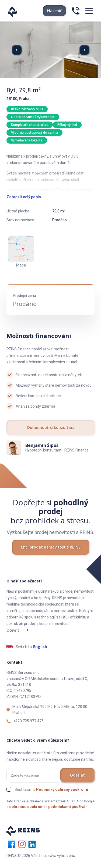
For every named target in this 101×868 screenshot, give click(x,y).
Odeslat (77, 775)
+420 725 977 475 (28, 721)
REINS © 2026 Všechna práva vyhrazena (41, 856)
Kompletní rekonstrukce (30, 125)
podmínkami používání (68, 807)
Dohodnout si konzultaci (50, 427)
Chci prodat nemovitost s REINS (51, 547)
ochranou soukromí (27, 807)
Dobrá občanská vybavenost (33, 117)
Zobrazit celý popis (24, 197)
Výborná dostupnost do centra (34, 132)
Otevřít (13, 630)
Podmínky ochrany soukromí (62, 789)
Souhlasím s (51, 789)
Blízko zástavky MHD (27, 109)
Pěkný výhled (67, 125)
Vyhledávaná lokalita (27, 140)
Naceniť (54, 11)
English (40, 647)
